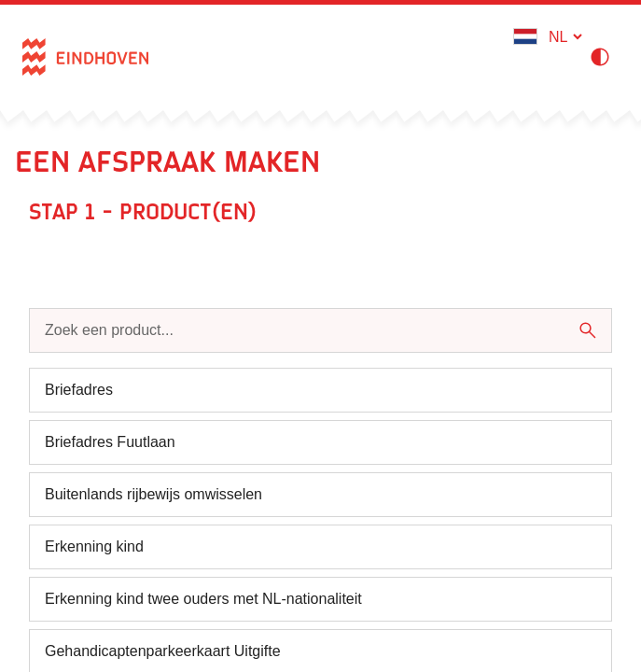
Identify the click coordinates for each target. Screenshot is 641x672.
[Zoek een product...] (303, 330)
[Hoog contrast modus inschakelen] (604, 57)
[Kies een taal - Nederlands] (565, 36)
